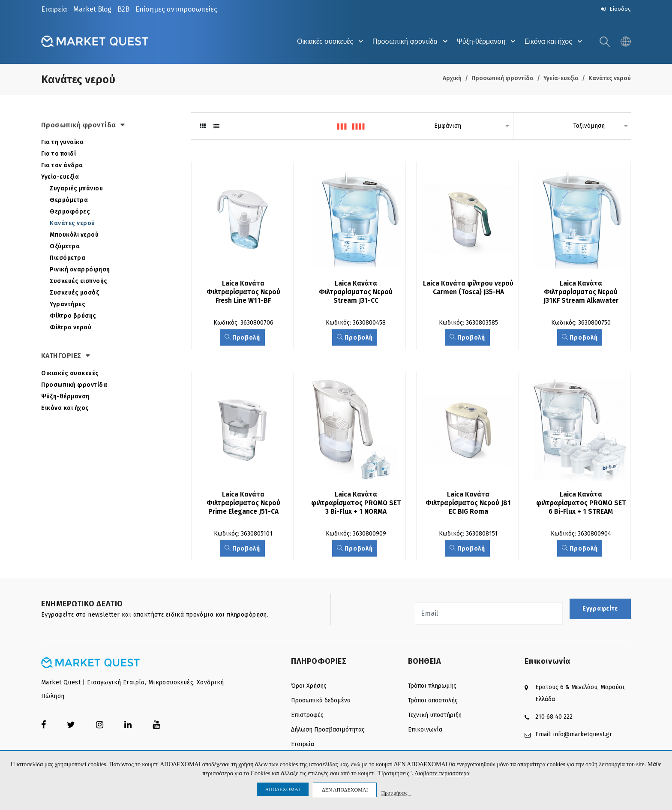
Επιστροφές (307, 716)
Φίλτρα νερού (70, 328)
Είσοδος (615, 9)
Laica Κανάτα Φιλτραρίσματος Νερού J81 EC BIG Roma (469, 504)
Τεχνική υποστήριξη (435, 716)
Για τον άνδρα (62, 166)
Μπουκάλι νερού (74, 236)
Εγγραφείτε (600, 610)
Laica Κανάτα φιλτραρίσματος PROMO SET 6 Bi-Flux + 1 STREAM (582, 504)
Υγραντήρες (67, 305)
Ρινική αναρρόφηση (80, 270)
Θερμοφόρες (70, 212)
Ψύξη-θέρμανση (484, 42)
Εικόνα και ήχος (554, 42)
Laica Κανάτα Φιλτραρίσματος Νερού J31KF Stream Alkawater (582, 293)
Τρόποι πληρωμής (432, 687)
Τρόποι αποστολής (433, 702)
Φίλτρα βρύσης (73, 317)
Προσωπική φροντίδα (406, 42)
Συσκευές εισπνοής (79, 282)
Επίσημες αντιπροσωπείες (176, 9)
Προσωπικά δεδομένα (321, 702)
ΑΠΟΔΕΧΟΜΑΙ (283, 789)
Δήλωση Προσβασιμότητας (328, 731)
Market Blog (92, 9)
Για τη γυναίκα (62, 143)
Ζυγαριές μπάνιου (76, 189)
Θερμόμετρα (69, 201)
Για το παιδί (58, 155)
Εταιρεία (54, 9)
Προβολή (242, 339)
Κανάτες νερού (610, 79)
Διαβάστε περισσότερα (442, 774)
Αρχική (452, 79)
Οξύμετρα (65, 247)
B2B (123, 9)
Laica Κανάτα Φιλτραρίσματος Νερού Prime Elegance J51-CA (244, 504)
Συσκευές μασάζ (74, 294)
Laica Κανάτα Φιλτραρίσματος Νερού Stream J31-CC (357, 293)
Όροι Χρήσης (309, 687)
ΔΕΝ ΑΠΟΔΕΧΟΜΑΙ (345, 790)
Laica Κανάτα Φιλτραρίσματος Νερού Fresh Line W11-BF (244, 293)
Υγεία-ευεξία (561, 79)
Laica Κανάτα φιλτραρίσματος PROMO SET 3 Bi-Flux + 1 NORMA (357, 504)
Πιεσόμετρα (67, 259)
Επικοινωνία (425, 731)
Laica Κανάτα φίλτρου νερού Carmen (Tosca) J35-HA (468, 293)
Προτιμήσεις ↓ (396, 793)
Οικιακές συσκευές (324, 42)
